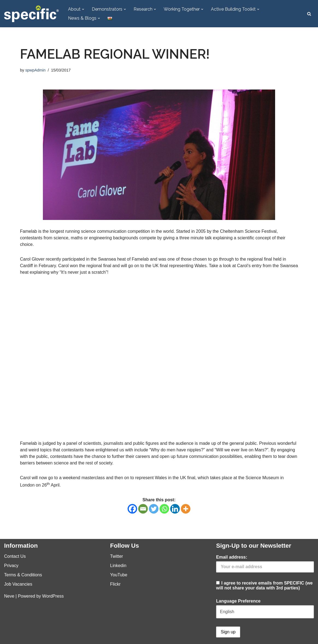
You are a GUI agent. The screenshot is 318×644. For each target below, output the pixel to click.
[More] (186, 509)
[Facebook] (132, 509)
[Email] (143, 509)
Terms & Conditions (23, 575)
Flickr (115, 584)
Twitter (117, 556)
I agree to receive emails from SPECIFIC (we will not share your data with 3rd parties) (265, 573)
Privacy (11, 566)
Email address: (232, 557)
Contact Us (15, 556)
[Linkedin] (175, 509)
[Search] (309, 14)
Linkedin (118, 566)
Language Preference (238, 601)
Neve (9, 596)
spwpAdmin (35, 70)
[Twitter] (154, 509)
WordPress (53, 596)
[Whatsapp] (164, 509)
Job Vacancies (18, 584)
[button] (83, 9)
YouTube (119, 575)
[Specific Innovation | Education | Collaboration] (31, 14)
